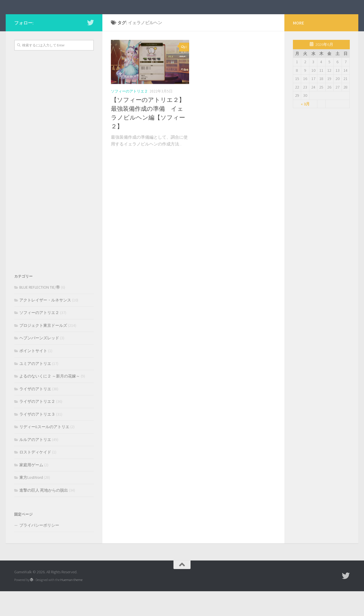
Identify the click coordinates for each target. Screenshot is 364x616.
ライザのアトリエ (35, 413)
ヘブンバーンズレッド (39, 363)
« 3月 (305, 128)
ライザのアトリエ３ (37, 439)
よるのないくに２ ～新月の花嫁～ (50, 401)
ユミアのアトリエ (35, 388)
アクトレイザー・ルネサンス (45, 325)
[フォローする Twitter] (90, 47)
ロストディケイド (35, 477)
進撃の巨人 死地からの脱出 (44, 515)
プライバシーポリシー (39, 550)
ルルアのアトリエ (35, 464)
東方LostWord (31, 502)
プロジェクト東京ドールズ (43, 350)
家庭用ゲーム (31, 489)
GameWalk (40, 19)
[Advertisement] (54, 188)
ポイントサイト (33, 375)
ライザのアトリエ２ (37, 426)
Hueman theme (71, 604)
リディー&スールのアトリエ (44, 451)
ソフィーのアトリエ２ (129, 116)
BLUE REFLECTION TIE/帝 (40, 312)
